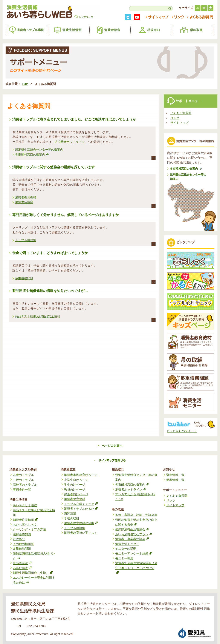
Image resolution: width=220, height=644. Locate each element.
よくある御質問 (181, 113)
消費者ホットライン (131, 490)
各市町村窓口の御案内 (32, 154)
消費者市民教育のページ (81, 475)
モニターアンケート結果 (134, 553)
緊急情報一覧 (175, 475)
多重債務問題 (24, 278)
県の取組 (118, 509)
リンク (175, 118)
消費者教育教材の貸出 (81, 523)
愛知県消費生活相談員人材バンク (34, 556)
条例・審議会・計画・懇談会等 (136, 515)
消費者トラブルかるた (81, 509)
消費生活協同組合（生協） (33, 573)
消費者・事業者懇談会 (132, 539)
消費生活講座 (24, 202)
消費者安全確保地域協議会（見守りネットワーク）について (136, 568)
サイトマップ (179, 123)
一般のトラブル (23, 480)
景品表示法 (22, 563)
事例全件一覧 (22, 490)
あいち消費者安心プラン (134, 534)
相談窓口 (118, 469)
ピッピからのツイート (182, 431)
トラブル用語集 (26, 240)
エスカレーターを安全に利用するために (34, 580)
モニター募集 (124, 558)
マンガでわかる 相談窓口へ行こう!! (135, 497)
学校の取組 (72, 518)
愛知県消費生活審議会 (132, 529)
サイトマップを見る (110, 460)
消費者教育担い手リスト (81, 533)
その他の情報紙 (23, 544)
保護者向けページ (76, 494)
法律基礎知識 (22, 534)
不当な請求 (22, 568)
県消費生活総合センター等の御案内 (39, 150)
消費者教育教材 (26, 197)
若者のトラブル (23, 475)
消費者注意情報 (25, 520)
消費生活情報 (18, 500)
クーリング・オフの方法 (29, 529)
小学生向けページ (76, 480)
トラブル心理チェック (81, 504)
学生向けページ (75, 485)
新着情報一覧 (175, 480)
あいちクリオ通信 (25, 505)
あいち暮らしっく (25, 525)
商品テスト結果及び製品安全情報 (38, 316)
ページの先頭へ (110, 446)
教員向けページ (75, 490)
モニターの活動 (126, 549)
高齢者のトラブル (25, 485)
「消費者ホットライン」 (71, 142)
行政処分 (19, 539)
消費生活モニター (127, 544)
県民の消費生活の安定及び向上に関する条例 (136, 522)
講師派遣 (70, 513)
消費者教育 (68, 469)
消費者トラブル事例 (23, 469)
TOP (25, 84)
